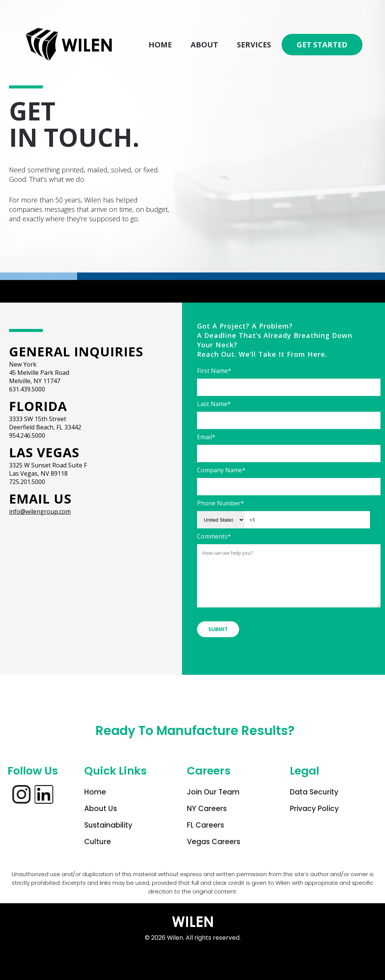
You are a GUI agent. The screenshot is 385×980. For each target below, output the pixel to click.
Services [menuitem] (254, 45)
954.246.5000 (27, 435)
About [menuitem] (204, 45)
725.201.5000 (27, 482)
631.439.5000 (27, 389)
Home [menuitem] (160, 45)
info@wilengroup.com (40, 511)
